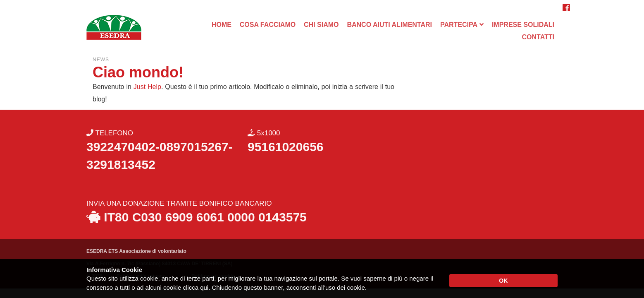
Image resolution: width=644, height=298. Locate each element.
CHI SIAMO (321, 25)
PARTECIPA (459, 25)
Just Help (147, 87)
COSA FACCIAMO (268, 25)
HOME (222, 25)
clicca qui (196, 287)
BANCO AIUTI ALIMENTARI (389, 25)
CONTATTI (538, 37)
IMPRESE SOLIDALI (523, 25)
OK (503, 281)
